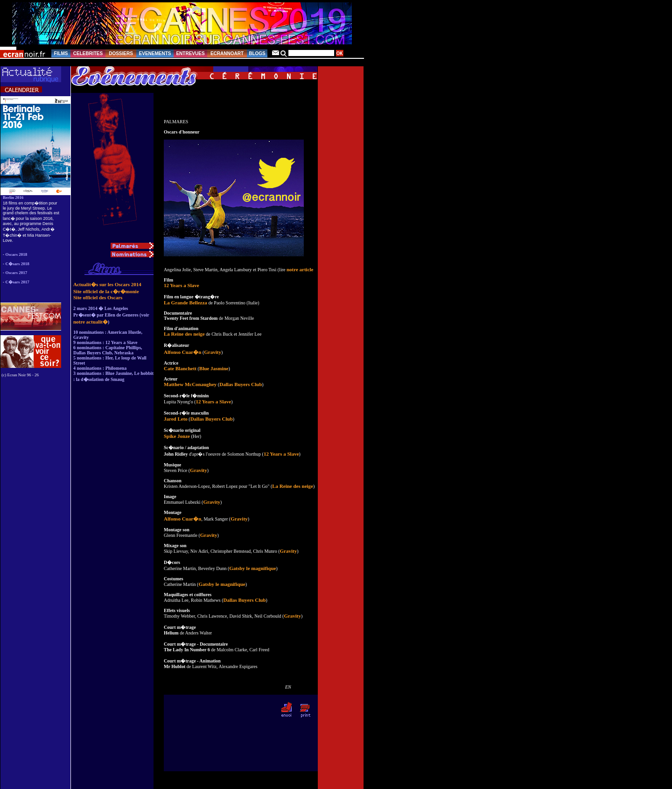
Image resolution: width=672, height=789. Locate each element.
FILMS (61, 53)
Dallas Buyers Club (241, 384)
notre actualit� (91, 322)
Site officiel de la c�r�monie (106, 291)
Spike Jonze (177, 436)
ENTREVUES (190, 53)
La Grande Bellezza (185, 303)
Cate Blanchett (180, 368)
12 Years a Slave (182, 285)
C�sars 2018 (17, 264)
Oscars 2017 (17, 273)
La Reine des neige (184, 334)
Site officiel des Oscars (98, 297)
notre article (300, 269)
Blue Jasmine (214, 368)
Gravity (213, 352)
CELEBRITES (88, 53)
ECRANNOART (227, 53)
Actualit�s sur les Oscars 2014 (107, 284)
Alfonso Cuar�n (182, 352)
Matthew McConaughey (190, 384)
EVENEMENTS (155, 53)
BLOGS (257, 53)
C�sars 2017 (17, 282)
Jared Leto (176, 419)
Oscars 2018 (17, 254)
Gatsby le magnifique (252, 568)
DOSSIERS (121, 53)
